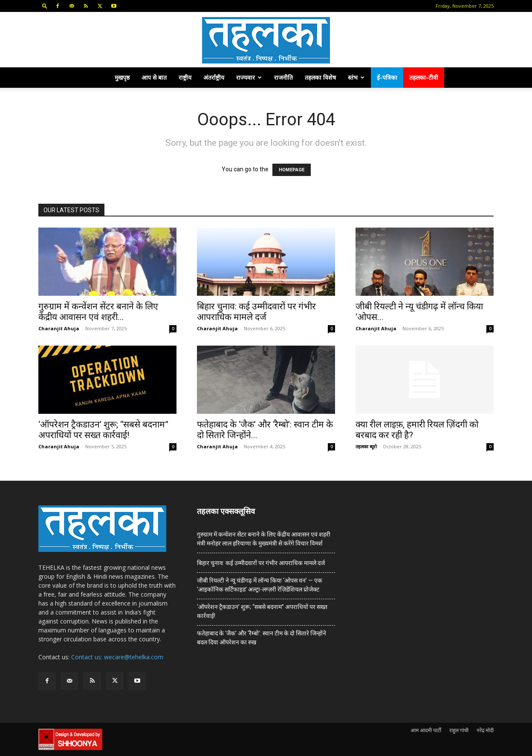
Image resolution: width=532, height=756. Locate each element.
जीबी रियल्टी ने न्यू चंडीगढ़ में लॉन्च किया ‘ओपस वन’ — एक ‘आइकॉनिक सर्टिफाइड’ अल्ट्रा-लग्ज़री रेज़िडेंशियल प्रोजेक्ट (260, 585)
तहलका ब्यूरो (366, 446)
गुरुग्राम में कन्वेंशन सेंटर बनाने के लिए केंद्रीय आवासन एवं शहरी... (98, 312)
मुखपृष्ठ (122, 77)
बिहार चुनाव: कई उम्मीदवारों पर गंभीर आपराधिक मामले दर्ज (256, 312)
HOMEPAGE (292, 170)
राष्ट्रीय (185, 77)
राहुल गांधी (459, 730)
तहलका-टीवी (424, 77)
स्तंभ (356, 77)
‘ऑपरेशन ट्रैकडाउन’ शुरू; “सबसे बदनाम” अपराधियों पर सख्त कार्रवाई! (103, 430)
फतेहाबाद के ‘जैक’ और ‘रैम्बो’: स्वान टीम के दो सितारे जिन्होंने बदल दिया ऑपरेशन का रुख (262, 638)
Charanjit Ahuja (59, 328)
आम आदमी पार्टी (426, 730)
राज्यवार (249, 77)
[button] (45, 6)
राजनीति (283, 77)
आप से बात (154, 77)
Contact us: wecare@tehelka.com (117, 657)
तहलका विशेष (320, 77)
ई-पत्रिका (387, 77)
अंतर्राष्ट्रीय (214, 77)
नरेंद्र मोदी (485, 730)
